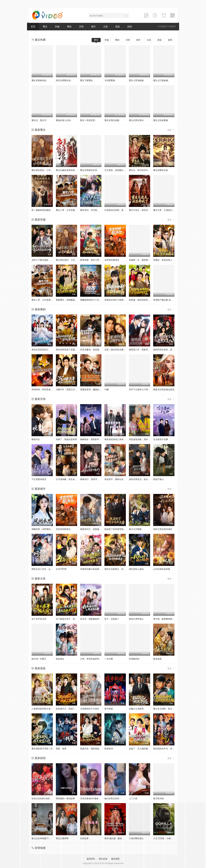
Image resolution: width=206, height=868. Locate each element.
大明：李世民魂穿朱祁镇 (92, 659)
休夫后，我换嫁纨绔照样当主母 (95, 619)
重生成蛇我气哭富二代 (42, 749)
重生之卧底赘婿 (161, 120)
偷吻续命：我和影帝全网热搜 (94, 439)
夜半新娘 (109, 709)
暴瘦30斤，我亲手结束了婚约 (94, 479)
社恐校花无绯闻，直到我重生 (118, 210)
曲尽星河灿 (158, 798)
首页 (33, 27)
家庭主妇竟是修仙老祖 (164, 389)
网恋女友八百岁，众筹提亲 (44, 569)
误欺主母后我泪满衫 (163, 529)
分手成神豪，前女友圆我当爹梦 (71, 479)
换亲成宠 (157, 659)
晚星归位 (36, 439)
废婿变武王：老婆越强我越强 (94, 529)
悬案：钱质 (61, 749)
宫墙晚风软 (134, 659)
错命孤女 (60, 659)
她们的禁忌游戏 (112, 798)
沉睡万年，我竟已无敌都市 (69, 389)
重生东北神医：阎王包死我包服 (168, 709)
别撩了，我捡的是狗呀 (66, 439)
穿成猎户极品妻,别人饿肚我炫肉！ (169, 300)
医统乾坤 (109, 749)
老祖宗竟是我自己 (40, 350)
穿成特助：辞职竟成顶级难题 (45, 389)
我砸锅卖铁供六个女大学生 (93, 300)
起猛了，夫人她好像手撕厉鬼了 (144, 749)
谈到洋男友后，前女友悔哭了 (143, 479)
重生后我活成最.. (112, 120)
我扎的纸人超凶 (136, 569)
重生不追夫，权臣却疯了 (141, 210)
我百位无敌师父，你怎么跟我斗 (119, 569)
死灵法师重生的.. (64, 80)
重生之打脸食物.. (161, 80)
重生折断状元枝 (161, 170)
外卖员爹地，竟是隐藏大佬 (93, 350)
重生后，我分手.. (40, 120)
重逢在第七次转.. (64, 120)
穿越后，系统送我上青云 (165, 260)
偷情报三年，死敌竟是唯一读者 (144, 350)
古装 (105, 27)
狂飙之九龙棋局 (136, 709)
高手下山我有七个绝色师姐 (142, 389)
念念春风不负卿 (161, 439)
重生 (45, 27)
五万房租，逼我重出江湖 (116, 170)
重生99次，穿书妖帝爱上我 (93, 210)
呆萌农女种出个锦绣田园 (116, 300)
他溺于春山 (158, 479)
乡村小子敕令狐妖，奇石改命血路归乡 (50, 260)
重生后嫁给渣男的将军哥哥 (69, 170)
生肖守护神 (61, 569)
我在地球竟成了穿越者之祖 (69, 350)
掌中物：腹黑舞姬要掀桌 (165, 619)
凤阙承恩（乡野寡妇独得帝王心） (47, 529)
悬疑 (118, 27)
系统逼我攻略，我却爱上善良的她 (145, 439)
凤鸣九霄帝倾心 (136, 619)
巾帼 (107, 389)
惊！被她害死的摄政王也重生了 (46, 210)
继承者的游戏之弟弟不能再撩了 (119, 439)
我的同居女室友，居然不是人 (167, 350)
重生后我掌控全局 (89, 170)
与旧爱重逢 (110, 80)
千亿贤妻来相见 (39, 479)
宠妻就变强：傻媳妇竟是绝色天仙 (96, 389)
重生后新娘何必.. (40, 80)
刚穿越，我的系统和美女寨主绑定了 (146, 300)
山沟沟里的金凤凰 (162, 569)
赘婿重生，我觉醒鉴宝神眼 (69, 300)
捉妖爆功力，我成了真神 (67, 709)
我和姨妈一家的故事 (65, 798)
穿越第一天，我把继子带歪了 (143, 260)
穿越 (57, 27)
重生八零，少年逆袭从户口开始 (71, 210)
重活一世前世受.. (88, 120)
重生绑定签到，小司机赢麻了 (45, 170)
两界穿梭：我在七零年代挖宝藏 (95, 260)
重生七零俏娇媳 (136, 80)
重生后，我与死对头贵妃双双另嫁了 (146, 170)
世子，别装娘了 (112, 619)
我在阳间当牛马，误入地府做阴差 (169, 749)
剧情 (130, 27)
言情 (81, 27)
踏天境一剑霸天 (39, 659)
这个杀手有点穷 (39, 619)
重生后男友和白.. (137, 120)
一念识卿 (109, 659)
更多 (171, 130)
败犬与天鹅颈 (135, 529)
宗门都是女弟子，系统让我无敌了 (72, 619)
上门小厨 (133, 798)
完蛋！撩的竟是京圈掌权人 (117, 350)
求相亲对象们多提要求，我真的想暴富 (98, 569)
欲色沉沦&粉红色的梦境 (43, 798)
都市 (93, 27)
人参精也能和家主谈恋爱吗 (44, 709)
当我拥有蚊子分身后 (90, 709)
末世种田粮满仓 (112, 260)
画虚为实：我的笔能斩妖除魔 (94, 749)
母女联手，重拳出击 (114, 479)
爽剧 (69, 27)
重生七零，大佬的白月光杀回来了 (169, 210)
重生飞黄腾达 (86, 80)
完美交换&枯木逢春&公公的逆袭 (95, 798)
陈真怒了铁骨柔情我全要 (116, 529)
